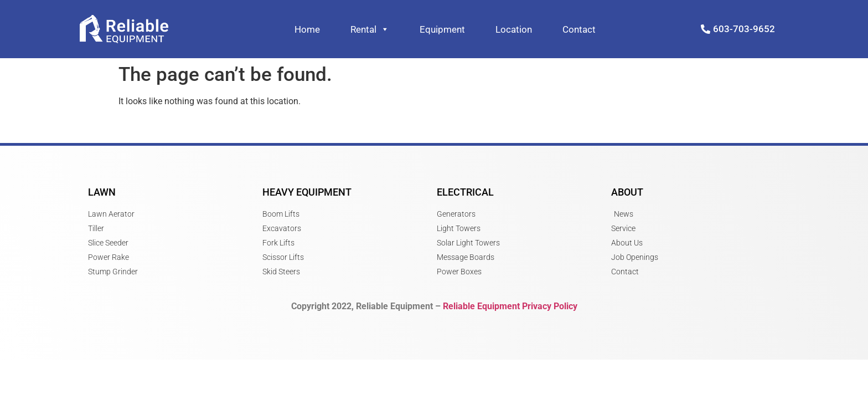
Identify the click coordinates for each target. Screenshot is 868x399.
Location (514, 29)
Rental (370, 29)
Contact (579, 29)
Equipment (442, 29)
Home (307, 29)
